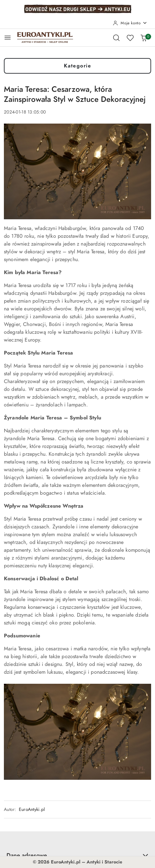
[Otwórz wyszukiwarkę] (116, 38)
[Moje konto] (130, 23)
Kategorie (78, 66)
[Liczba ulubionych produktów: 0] (130, 38)
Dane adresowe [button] (77, 855)
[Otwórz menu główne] (8, 37)
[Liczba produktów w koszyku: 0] (144, 38)
